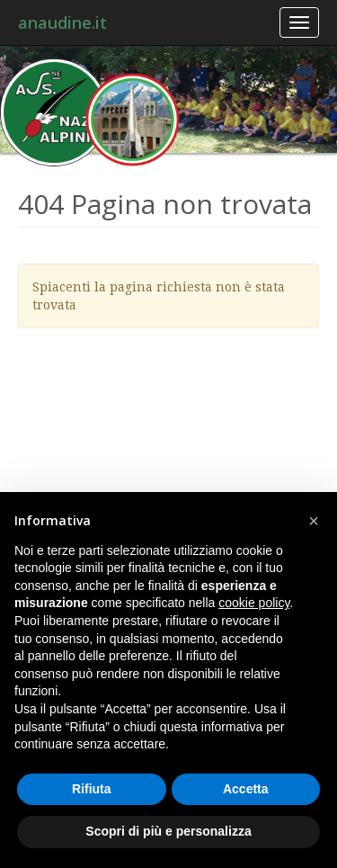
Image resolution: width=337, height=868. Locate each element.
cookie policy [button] (254, 603)
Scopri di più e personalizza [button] (168, 831)
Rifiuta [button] (92, 789)
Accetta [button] (246, 789)
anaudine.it (62, 22)
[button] (314, 521)
